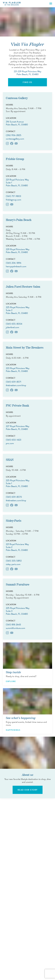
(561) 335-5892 (14, 561)
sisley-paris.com (13, 564)
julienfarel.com (12, 327)
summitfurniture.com (15, 628)
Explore (11, 682)
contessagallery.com (15, 139)
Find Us (27, 82)
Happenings (13, 730)
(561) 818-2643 (13, 625)
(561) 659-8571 (13, 382)
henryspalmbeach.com (16, 266)
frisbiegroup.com (13, 200)
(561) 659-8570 (14, 497)
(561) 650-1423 (14, 440)
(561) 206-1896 (14, 263)
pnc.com (10, 443)
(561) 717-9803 (13, 196)
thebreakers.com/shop (16, 385)
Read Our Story (28, 790)
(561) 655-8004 (14, 324)
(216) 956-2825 (14, 135)
